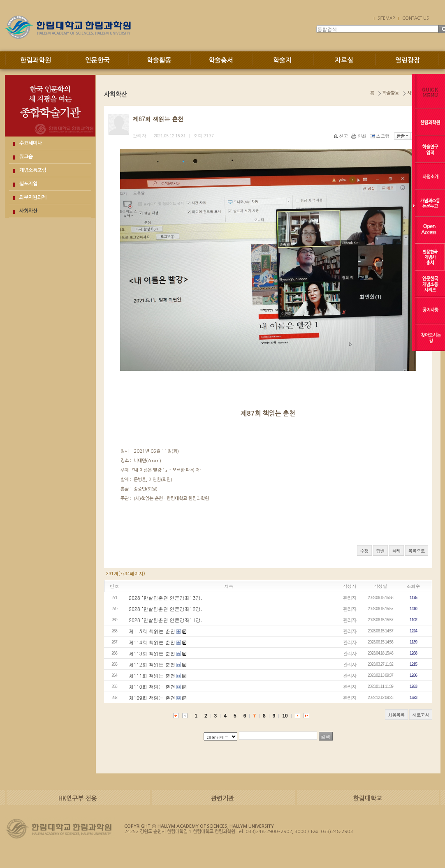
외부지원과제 (33, 197)
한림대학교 (368, 798)
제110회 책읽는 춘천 (152, 686)
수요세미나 (31, 143)
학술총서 (221, 60)
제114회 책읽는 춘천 (152, 642)
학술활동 (159, 60)
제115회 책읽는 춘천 (152, 631)
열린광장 (408, 60)
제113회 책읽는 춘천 (152, 653)
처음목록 (396, 715)
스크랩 (380, 136)
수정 (364, 551)
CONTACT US (415, 18)
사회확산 (28, 211)
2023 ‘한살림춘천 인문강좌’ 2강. (165, 609)
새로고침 (421, 715)
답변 (380, 551)
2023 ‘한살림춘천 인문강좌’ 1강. (165, 620)
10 (285, 716)
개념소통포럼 (33, 170)
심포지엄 (28, 184)
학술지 (282, 60)
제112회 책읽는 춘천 (152, 664)
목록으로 (417, 551)
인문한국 (97, 60)
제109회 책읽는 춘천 (152, 698)
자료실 (344, 60)
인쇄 (360, 136)
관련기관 (222, 798)
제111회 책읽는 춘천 (152, 675)
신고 (342, 136)
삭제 (396, 551)
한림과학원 (36, 60)
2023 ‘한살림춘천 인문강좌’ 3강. (165, 598)
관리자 (350, 598)
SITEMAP (386, 18)
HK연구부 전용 (78, 798)
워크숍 (26, 157)
